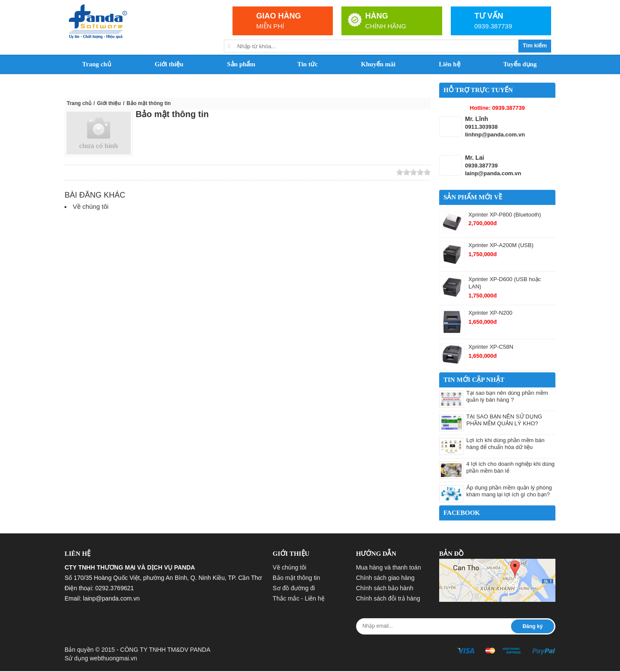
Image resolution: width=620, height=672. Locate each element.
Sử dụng (101, 658)
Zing (70, 173)
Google (107, 173)
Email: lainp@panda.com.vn (102, 598)
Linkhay (82, 173)
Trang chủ (79, 103)
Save (145, 173)
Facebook (120, 173)
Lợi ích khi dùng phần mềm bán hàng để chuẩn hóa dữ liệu (505, 444)
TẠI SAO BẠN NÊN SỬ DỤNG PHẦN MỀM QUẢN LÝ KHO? (504, 420)
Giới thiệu (109, 103)
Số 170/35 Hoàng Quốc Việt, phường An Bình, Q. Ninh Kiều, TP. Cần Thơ (163, 578)
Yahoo (132, 173)
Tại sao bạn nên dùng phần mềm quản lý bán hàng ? (507, 396)
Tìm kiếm (535, 45)
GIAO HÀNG (279, 16)
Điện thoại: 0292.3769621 (99, 588)
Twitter (95, 173)
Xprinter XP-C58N (491, 347)
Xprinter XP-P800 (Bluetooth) (505, 215)
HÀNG (377, 16)
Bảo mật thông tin (172, 114)
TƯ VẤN (489, 16)
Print (157, 173)
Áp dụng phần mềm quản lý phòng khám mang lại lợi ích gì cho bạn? (509, 491)
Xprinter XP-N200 (490, 313)
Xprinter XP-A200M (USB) (501, 245)
